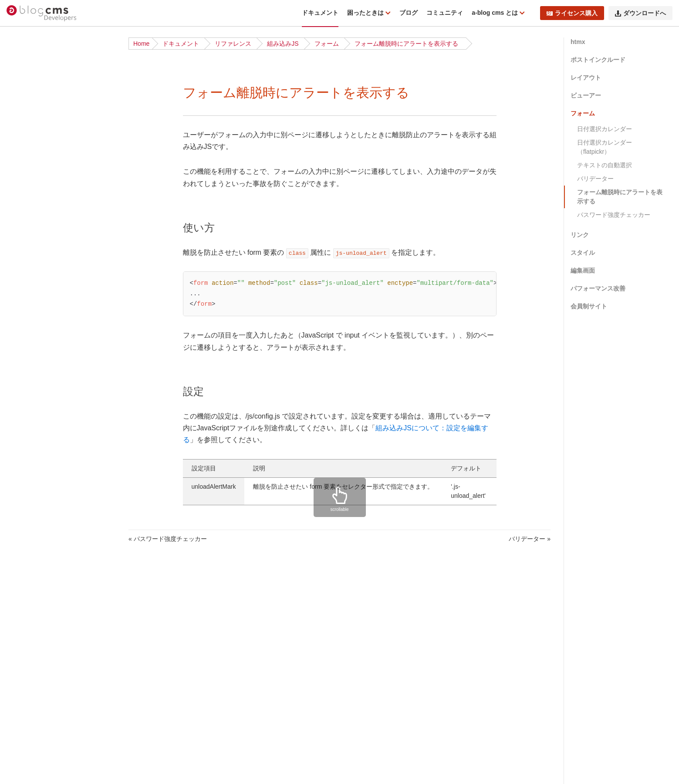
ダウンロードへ (640, 13)
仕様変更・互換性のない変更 (55, 368)
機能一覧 (27, 112)
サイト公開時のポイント (49, 314)
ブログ (409, 13)
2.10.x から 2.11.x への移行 (53, 422)
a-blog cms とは (496, 13)
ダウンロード (34, 220)
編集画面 (583, 270)
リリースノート (37, 99)
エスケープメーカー (43, 718)
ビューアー (586, 95)
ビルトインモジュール (46, 516)
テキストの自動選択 (605, 165)
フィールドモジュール (46, 651)
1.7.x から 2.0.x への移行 (49, 463)
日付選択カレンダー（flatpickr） (605, 147)
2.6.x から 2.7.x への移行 (49, 436)
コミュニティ (445, 13)
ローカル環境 (34, 287)
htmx (578, 42)
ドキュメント (320, 13)
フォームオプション (43, 557)
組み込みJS (283, 44)
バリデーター (595, 179)
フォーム (327, 44)
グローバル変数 (37, 530)
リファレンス (233, 44)
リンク (580, 235)
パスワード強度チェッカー (614, 215)
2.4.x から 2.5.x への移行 (49, 449)
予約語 (24, 665)
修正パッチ (30, 153)
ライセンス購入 (572, 13)
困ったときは (366, 13)
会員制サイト (589, 306)
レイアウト (586, 78)
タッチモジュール (40, 570)
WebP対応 (30, 611)
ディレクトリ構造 (40, 139)
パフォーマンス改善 (598, 288)
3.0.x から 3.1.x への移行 (49, 395)
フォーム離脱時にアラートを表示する (406, 44)
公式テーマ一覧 (37, 274)
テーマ (24, 758)
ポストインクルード (598, 60)
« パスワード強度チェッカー (168, 539)
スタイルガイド (37, 624)
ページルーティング (43, 772)
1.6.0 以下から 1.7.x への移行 (56, 476)
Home (141, 44)
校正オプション (37, 543)
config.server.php (39, 584)
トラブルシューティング (49, 166)
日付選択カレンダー (605, 129)
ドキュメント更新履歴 (46, 180)
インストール (34, 233)
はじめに (27, 85)
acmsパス (29, 638)
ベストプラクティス (43, 301)
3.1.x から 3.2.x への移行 (49, 382)
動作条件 (27, 126)
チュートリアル (37, 247)
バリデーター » (530, 539)
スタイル (583, 253)
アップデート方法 (40, 355)
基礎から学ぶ (34, 260)
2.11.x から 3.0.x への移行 (51, 409)
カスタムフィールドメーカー (55, 705)
